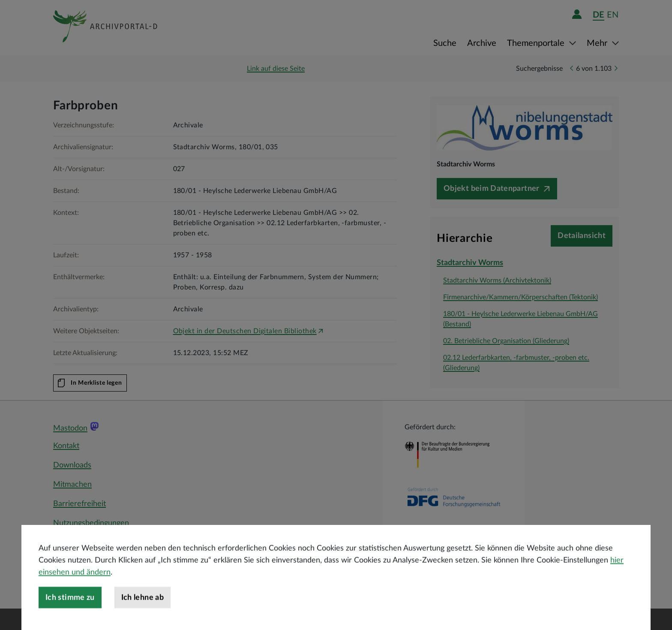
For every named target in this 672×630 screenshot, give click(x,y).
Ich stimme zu (70, 618)
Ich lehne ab (142, 618)
